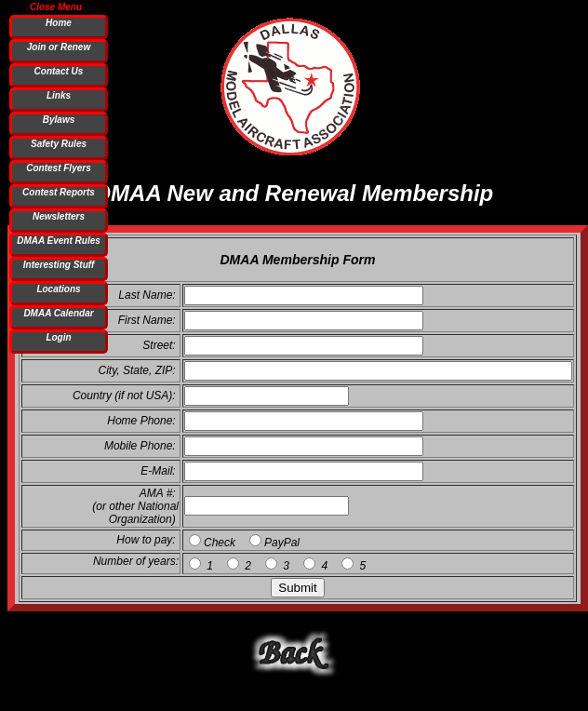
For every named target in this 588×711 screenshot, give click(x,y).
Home (59, 23)
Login (58, 337)
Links (59, 95)
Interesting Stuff (59, 265)
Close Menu (56, 7)
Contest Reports (59, 192)
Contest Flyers (58, 168)
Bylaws (59, 120)
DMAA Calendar (58, 313)
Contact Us (59, 71)
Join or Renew (59, 47)
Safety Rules (59, 144)
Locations (58, 289)
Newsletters (59, 216)
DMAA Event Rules (59, 241)
